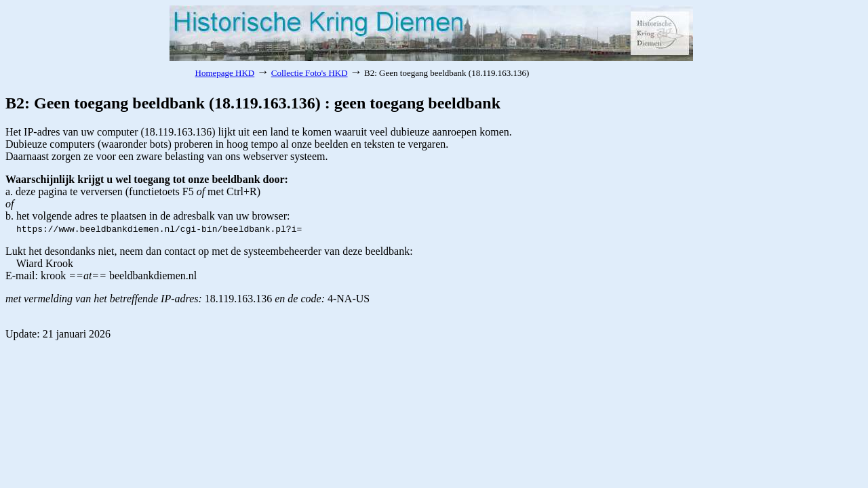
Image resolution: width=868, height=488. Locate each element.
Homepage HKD (225, 73)
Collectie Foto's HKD (310, 73)
